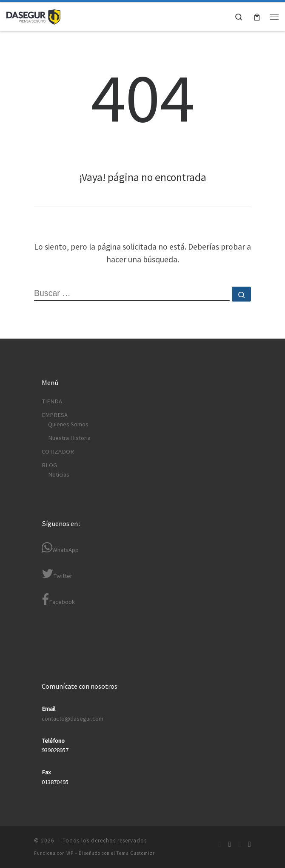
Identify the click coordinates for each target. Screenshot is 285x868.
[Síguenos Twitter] (239, 844)
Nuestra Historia (69, 438)
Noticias (59, 474)
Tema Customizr (136, 853)
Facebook (58, 599)
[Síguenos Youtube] (250, 844)
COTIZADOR (58, 451)
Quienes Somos (68, 424)
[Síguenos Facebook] (219, 844)
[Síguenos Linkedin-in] (230, 844)
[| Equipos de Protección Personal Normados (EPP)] (33, 16)
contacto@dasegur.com (73, 719)
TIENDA (52, 401)
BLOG (49, 465)
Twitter (57, 573)
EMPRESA (55, 415)
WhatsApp (60, 548)
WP (70, 853)
